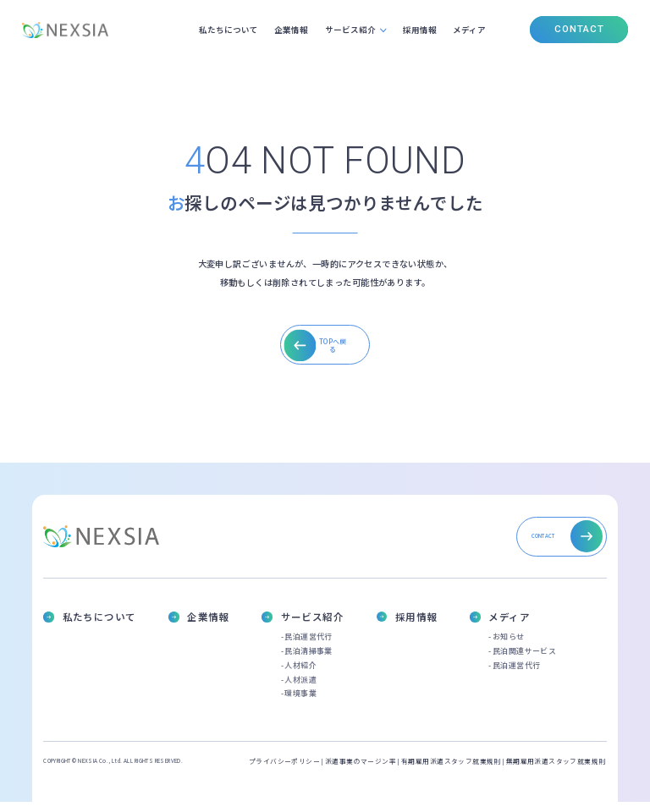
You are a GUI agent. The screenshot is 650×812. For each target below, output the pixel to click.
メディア (469, 30)
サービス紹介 (346, 30)
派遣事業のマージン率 (361, 772)
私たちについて (222, 30)
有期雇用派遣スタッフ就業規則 (451, 772)
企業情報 (287, 30)
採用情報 (418, 30)
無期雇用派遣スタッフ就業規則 (556, 772)
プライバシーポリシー (284, 772)
